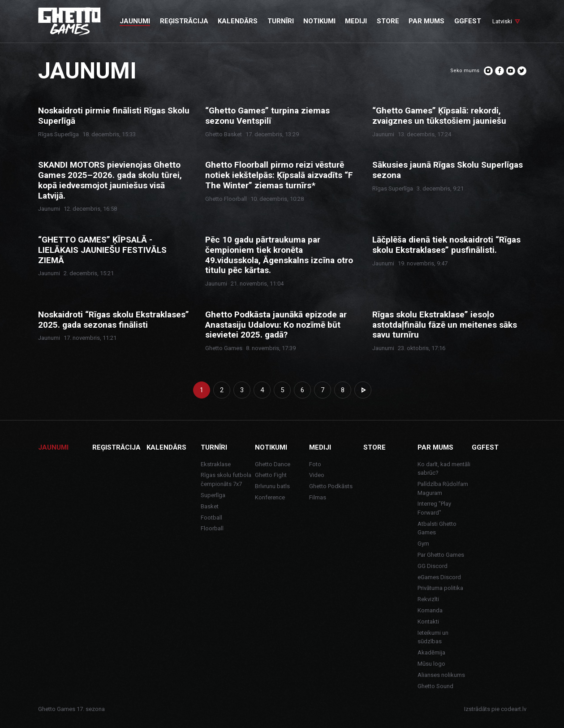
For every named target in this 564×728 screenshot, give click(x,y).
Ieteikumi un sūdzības (433, 637)
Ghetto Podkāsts (331, 486)
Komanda (430, 610)
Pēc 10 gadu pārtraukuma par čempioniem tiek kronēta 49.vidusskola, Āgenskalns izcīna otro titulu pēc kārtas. (279, 255)
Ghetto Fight (271, 475)
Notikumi (271, 447)
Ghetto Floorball (226, 199)
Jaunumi (383, 134)
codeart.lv (514, 709)
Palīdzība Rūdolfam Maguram (443, 488)
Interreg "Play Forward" (434, 508)
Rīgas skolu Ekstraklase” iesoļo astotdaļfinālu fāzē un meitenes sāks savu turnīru (445, 325)
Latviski (502, 21)
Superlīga (213, 495)
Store (375, 447)
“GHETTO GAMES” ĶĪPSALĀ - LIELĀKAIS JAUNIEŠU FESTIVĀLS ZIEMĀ (102, 250)
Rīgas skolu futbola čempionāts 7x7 (226, 479)
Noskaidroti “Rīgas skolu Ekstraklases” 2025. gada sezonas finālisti (114, 320)
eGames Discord (439, 577)
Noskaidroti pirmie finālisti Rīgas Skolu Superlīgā (114, 116)
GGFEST (485, 447)
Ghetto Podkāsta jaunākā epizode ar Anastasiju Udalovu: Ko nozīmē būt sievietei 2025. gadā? (276, 325)
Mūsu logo (431, 664)
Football (211, 518)
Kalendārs (166, 447)
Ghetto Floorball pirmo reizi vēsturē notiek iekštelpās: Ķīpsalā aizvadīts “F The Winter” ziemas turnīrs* (279, 175)
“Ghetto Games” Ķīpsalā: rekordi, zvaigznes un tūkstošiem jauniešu (439, 116)
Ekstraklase (216, 464)
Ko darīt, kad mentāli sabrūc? (444, 469)
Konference (270, 497)
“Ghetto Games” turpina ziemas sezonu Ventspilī (267, 116)
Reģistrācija (116, 447)
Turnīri (214, 447)
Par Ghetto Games (441, 555)
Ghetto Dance (273, 464)
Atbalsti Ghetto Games (437, 528)
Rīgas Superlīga (58, 134)
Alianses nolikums (441, 675)
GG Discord (433, 566)
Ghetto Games (224, 348)
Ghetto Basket (224, 134)
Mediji (320, 447)
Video (317, 475)
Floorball (212, 528)
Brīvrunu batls (272, 486)
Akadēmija (431, 652)
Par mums (435, 447)
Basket (210, 506)
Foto (315, 464)
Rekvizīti (428, 599)
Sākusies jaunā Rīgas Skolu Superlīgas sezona (448, 170)
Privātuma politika (440, 588)
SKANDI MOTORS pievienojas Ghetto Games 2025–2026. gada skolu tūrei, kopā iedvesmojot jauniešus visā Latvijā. (110, 180)
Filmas (318, 497)
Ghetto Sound (435, 686)
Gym (423, 544)
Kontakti (428, 622)
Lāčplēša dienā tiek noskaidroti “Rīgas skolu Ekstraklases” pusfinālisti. (446, 245)
